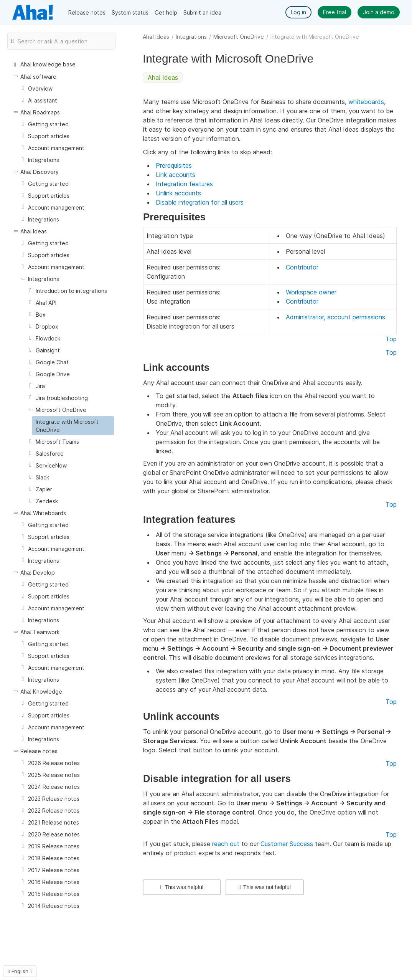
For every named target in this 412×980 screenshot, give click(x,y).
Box (41, 315)
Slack (42, 477)
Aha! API (46, 303)
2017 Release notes (54, 870)
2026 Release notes (54, 763)
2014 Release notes (54, 906)
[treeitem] (73, 426)
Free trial (335, 12)
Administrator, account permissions (335, 317)
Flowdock (48, 338)
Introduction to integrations (71, 291)
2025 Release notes (54, 775)
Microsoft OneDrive (239, 37)
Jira (40, 386)
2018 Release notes (54, 858)
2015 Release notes (54, 894)
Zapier (44, 489)
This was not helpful (265, 887)
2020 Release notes (54, 834)
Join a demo (379, 12)
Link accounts (176, 175)
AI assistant (43, 100)
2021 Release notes (54, 822)
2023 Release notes (54, 799)
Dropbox (47, 326)
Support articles (49, 136)
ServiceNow (51, 465)
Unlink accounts (178, 193)
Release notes (87, 12)
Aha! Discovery (40, 172)
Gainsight (48, 350)
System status (130, 12)
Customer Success (287, 844)
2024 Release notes (54, 787)
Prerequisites (174, 165)
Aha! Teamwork (40, 632)
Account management (56, 148)
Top (391, 339)
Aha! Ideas (156, 37)
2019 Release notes (54, 846)
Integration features (184, 184)
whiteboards (366, 102)
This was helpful (182, 887)
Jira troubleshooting (62, 398)
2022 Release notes (54, 811)
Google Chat (52, 362)
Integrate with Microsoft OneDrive (67, 426)
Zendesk (47, 501)
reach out (226, 844)
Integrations (191, 37)
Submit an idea (202, 12)
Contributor (302, 267)
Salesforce (50, 454)
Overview (40, 88)
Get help (166, 12)
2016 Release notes (54, 882)
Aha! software (38, 77)
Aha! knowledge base (48, 64)
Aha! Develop (38, 573)
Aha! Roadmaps (40, 112)
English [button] (20, 971)
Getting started (48, 124)
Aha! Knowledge (41, 692)
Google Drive (53, 374)
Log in (298, 12)
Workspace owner (311, 292)
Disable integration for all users (200, 202)
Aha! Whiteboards (43, 513)
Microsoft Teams (57, 442)
